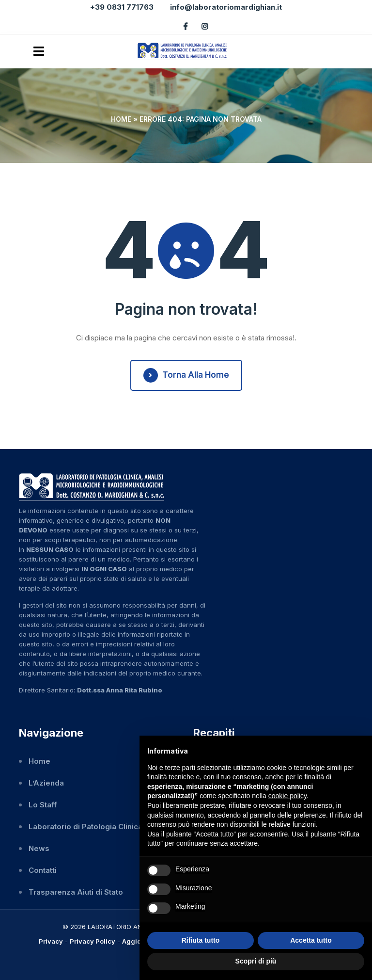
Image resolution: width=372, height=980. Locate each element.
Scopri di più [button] (256, 961)
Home (121, 119)
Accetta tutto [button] (311, 940)
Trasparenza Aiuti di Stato (76, 892)
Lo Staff (43, 805)
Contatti (43, 870)
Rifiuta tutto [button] (201, 940)
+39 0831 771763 (122, 7)
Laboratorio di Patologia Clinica (85, 827)
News (39, 848)
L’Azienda (46, 783)
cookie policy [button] (287, 796)
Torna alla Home (186, 375)
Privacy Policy (93, 941)
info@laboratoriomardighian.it (226, 7)
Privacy (51, 941)
